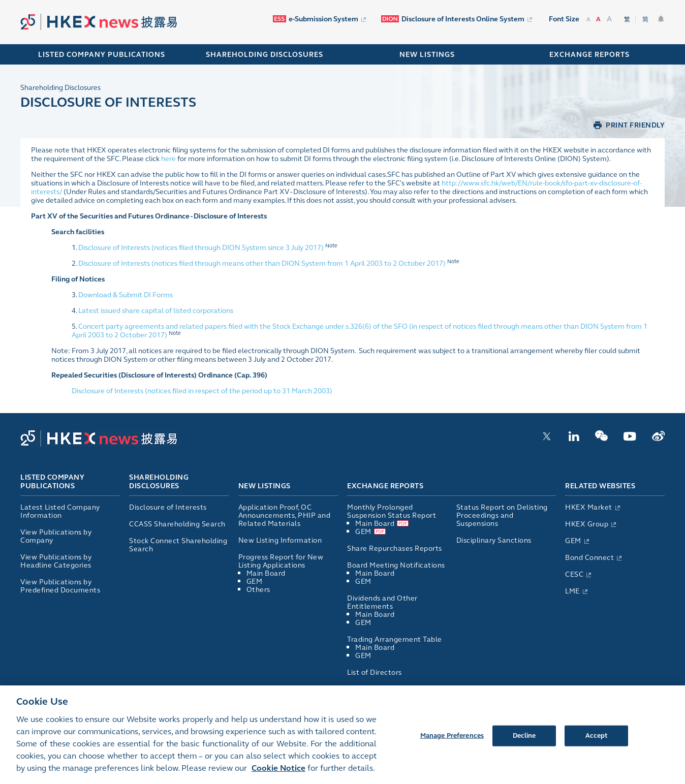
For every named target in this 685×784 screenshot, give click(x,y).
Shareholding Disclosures (60, 88)
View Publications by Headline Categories (56, 561)
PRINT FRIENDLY (635, 125)
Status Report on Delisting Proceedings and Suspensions (502, 515)
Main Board (266, 573)
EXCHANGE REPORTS (589, 55)
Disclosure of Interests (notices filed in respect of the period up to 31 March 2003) (202, 391)
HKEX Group (590, 524)
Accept (597, 740)
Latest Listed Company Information (60, 511)
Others (258, 590)
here (168, 159)
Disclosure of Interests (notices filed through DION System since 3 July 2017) (201, 248)
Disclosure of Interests (168, 507)
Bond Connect (593, 558)
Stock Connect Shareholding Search (178, 545)
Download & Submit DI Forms (126, 295)
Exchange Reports (385, 486)
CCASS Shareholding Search (177, 524)
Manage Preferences (452, 740)
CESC (578, 574)
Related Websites (600, 486)
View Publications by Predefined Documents (60, 586)
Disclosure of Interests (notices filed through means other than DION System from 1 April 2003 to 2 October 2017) (262, 263)
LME (576, 591)
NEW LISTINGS (427, 55)
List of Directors (375, 672)
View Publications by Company (56, 536)
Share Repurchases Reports (395, 548)
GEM (255, 582)
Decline (524, 740)
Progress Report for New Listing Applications (281, 561)
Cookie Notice (278, 772)
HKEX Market (593, 507)
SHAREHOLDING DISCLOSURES (264, 55)
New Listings (264, 486)
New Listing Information (280, 540)
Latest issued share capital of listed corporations (156, 311)
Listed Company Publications (102, 55)
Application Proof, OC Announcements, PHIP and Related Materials (285, 515)
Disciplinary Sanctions (494, 540)
